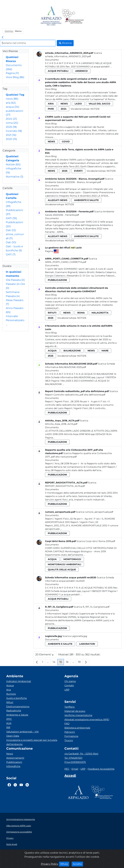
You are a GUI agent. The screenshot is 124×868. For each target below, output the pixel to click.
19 (80, 663)
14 (55, 663)
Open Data (13, 736)
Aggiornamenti (15, 758)
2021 (11, 135)
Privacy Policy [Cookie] (50, 864)
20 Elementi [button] (46, 655)
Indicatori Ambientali (19, 681)
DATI (11, 218)
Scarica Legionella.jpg (75, 636)
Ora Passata (15, 280)
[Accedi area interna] (70, 776)
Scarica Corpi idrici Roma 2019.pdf (96, 541)
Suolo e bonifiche (17, 698)
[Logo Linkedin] (27, 785)
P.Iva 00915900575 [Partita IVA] (75, 762)
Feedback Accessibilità (101, 769)
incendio (14, 131)
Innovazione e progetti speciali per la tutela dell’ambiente (32, 742)
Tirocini (69, 740)
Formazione (71, 736)
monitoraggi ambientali (65, 564)
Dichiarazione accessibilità (19, 832)
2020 (11, 139)
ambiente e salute (86, 200)
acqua (13, 107)
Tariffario (70, 707)
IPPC (9, 719)
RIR (8, 727)
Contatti (69, 685)
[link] (3, 37)
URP (67, 690)
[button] (13, 31)
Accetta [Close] (78, 864)
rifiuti (52, 313)
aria (11, 103)
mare (105, 351)
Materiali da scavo (75, 711)
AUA (9, 723)
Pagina (12, 73)
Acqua (10, 685)
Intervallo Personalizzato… (15, 320)
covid (66, 142)
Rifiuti (10, 702)
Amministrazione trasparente (21, 819)
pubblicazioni (57, 280)
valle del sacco (99, 104)
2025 (11, 127)
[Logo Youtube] (21, 785)
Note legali (12, 844)
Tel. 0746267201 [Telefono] (73, 758)
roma (12, 123)
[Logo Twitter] (15, 785)
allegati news (58, 200)
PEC (67, 769)
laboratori (87, 644)
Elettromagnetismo (18, 707)
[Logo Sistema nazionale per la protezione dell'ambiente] (73, 16)
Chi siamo (70, 681)
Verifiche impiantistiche (78, 715)
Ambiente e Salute (17, 715)
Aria (9, 690)
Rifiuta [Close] (65, 864)
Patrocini (70, 732)
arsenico (81, 71)
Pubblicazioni (14, 762)
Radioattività (14, 711)
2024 (11, 119)
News (10, 754)
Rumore (11, 694)
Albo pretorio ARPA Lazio (19, 826)
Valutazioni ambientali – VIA (22, 732)
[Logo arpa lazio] (51, 16)
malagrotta (100, 313)
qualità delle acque (62, 570)
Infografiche (13, 766)
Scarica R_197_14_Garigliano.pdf (92, 607)
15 (62, 663)
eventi (78, 171)
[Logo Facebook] (9, 785)
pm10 (51, 109)
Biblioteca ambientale (77, 728)
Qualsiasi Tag (15, 95)
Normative (15, 177)
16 (68, 663)
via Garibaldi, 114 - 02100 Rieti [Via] (81, 754)
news (12, 99)
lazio (78, 104)
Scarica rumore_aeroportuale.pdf (95, 512)
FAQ (67, 724)
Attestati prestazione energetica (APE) (87, 720)
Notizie (13, 164)
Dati (11, 230)
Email (75, 769)
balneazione (72, 351)
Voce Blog (15, 77)
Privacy (10, 838)
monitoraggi (72, 559)
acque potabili (58, 71)
